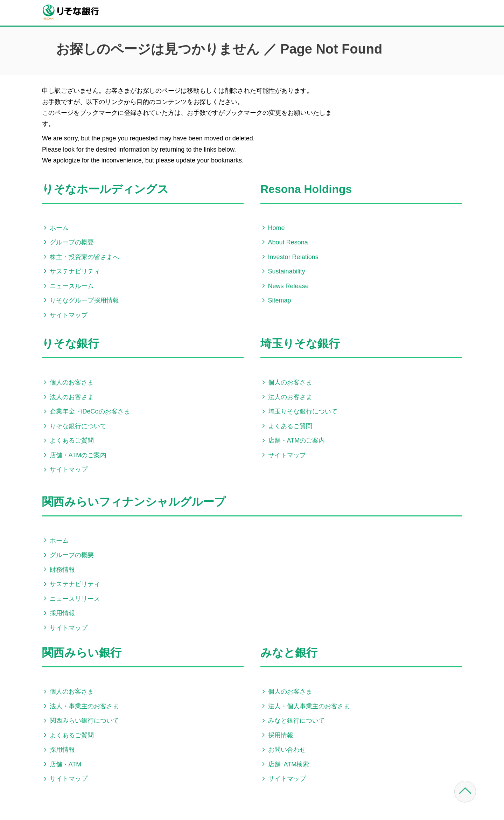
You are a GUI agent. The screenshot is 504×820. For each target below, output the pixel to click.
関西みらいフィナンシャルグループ (134, 502)
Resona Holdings (306, 189)
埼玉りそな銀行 (300, 343)
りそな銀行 (71, 343)
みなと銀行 (289, 653)
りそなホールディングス (105, 189)
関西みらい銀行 (82, 653)
